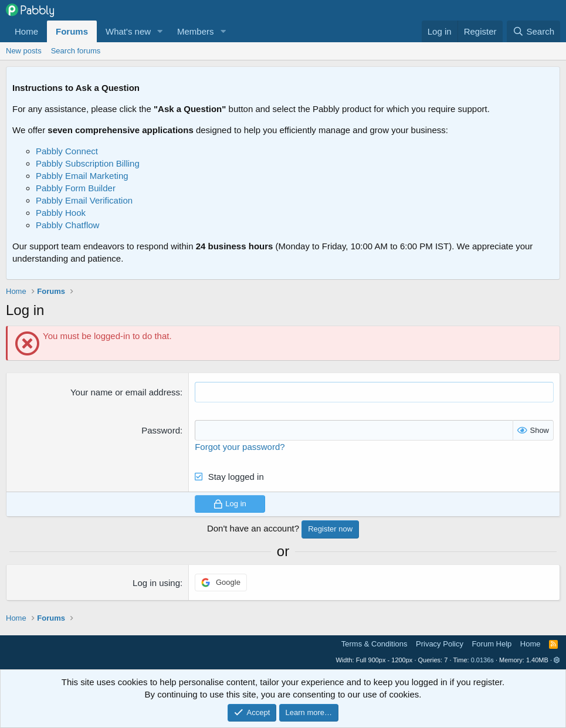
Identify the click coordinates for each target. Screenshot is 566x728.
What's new (128, 31)
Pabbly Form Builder (76, 188)
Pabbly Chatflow (67, 225)
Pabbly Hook (61, 213)
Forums (72, 31)
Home (26, 31)
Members (196, 31)
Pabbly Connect (67, 151)
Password (161, 430)
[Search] (533, 31)
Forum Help (492, 644)
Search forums (76, 51)
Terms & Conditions (374, 644)
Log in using (156, 583)
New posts (24, 51)
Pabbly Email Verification (84, 200)
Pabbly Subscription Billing (88, 163)
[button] (160, 31)
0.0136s (482, 660)
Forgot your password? (240, 447)
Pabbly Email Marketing (82, 176)
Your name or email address (125, 392)
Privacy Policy (440, 644)
